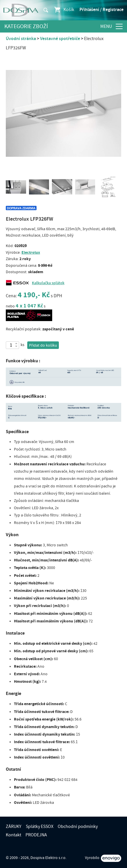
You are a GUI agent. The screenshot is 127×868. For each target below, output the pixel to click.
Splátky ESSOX (40, 826)
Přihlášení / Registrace (101, 10)
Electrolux (31, 252)
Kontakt (13, 835)
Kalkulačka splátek (48, 283)
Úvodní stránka (21, 39)
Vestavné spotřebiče (60, 39)
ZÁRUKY (14, 826)
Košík (64, 10)
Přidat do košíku (43, 345)
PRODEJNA (36, 835)
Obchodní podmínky (78, 826)
